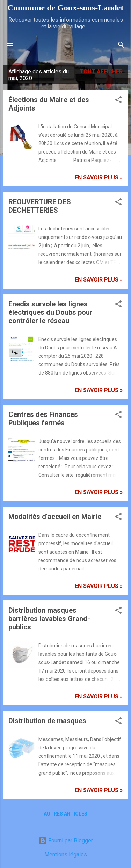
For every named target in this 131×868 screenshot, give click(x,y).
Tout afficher (101, 72)
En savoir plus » (99, 177)
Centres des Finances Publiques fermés (43, 419)
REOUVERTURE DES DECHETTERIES (40, 206)
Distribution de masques (47, 721)
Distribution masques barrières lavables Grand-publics (49, 619)
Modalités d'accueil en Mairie (55, 517)
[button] (118, 101)
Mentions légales (66, 855)
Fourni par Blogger (66, 841)
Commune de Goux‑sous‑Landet (65, 8)
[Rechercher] (121, 46)
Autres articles (65, 814)
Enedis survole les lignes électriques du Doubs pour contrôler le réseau (50, 312)
